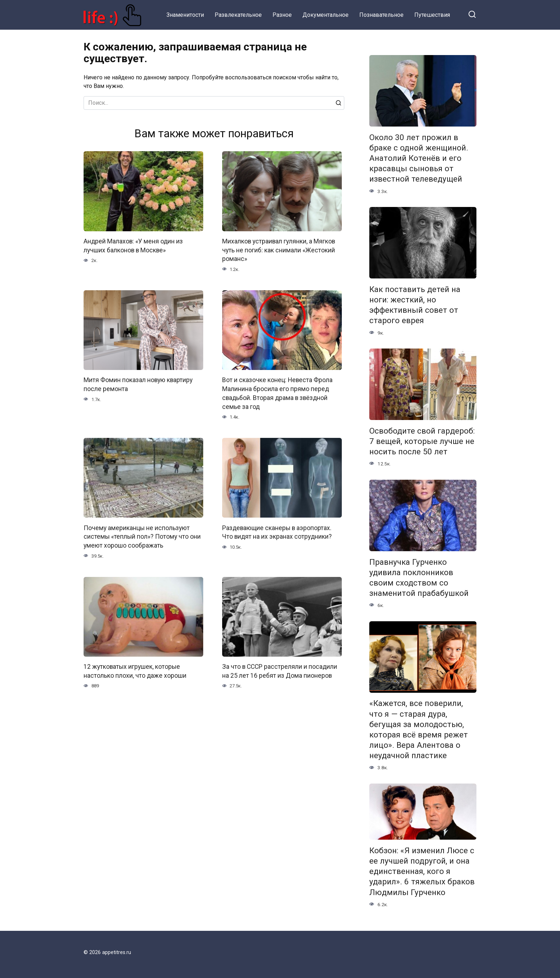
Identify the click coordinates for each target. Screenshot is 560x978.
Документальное (326, 15)
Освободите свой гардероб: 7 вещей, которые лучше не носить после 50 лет (422, 441)
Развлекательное (238, 15)
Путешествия (432, 15)
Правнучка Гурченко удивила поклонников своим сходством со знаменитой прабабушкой (419, 577)
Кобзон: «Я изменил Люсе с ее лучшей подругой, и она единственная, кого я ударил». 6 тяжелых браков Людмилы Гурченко (422, 871)
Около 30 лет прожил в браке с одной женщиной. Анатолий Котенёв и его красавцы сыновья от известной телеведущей (419, 158)
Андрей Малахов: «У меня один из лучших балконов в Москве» (133, 246)
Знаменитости (185, 15)
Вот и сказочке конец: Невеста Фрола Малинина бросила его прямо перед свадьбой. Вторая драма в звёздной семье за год (277, 393)
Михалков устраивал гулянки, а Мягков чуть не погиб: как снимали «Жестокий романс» (279, 250)
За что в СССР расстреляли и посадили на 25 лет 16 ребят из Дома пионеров (280, 671)
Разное (282, 15)
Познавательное (381, 15)
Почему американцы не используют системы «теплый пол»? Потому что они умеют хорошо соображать (142, 536)
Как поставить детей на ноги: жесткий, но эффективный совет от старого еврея (415, 305)
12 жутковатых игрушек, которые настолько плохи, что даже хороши (135, 671)
